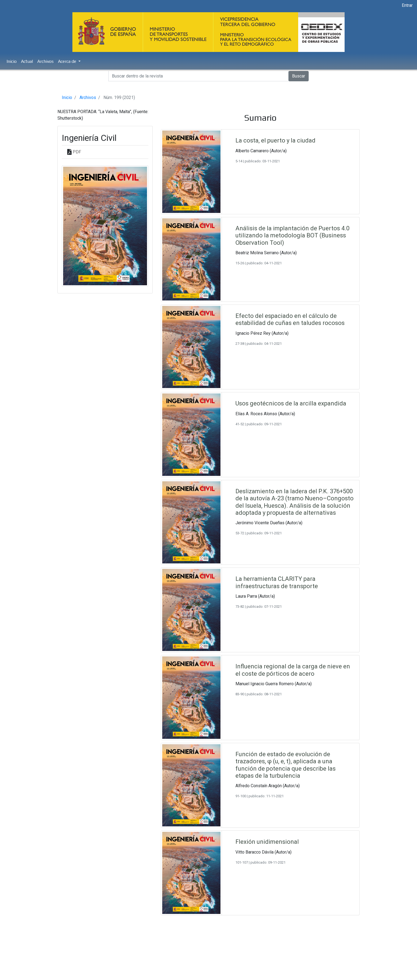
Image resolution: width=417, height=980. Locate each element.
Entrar (407, 5)
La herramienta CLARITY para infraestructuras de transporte (277, 582)
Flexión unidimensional (267, 842)
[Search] (198, 76)
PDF (77, 152)
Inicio (12, 61)
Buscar (299, 76)
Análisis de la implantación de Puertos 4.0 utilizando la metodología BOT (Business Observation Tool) (292, 235)
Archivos (45, 61)
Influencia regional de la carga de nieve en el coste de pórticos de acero (293, 670)
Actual (27, 61)
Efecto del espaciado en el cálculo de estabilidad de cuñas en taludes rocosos (290, 319)
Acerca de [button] (68, 61)
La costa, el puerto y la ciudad (275, 140)
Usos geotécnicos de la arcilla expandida (291, 403)
